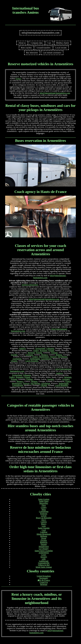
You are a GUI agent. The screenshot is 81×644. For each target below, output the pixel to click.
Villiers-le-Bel (44, 565)
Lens (44, 526)
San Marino (62, 357)
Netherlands (35, 359)
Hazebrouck (44, 546)
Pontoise (44, 514)
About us (22, 43)
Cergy (44, 555)
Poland (51, 351)
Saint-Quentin (44, 528)
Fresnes (44, 540)
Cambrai (44, 532)
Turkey (36, 351)
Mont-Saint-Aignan (44, 567)
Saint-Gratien (44, 499)
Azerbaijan (17, 359)
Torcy (44, 520)
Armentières (44, 553)
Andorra (22, 348)
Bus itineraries (32, 53)
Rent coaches (26, 48)
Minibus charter (63, 43)
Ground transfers (43, 48)
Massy (44, 524)
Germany (29, 355)
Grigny (44, 507)
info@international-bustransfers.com (41, 33)
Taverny (44, 557)
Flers (44, 505)
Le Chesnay (44, 549)
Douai (44, 538)
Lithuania (50, 348)
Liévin (44, 516)
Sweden (14, 355)
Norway (53, 357)
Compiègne (44, 511)
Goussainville (44, 563)
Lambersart (44, 561)
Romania (44, 351)
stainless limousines (30, 285)
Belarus (59, 355)
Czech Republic (32, 361)
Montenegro (44, 357)
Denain (44, 544)
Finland (54, 353)
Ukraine (14, 361)
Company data (37, 43)
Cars (49, 43)
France (18, 79)
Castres (44, 522)
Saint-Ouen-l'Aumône (44, 551)
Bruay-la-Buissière (44, 518)
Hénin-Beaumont (44, 534)
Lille (44, 559)
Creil (44, 530)
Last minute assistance (52, 53)
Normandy (44, 578)
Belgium (31, 353)
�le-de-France (44, 580)
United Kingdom (44, 576)
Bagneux (44, 542)
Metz (44, 510)
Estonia (39, 353)
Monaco (44, 355)
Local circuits (61, 48)
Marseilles (44, 503)
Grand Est (44, 582)
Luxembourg (46, 359)
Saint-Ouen (44, 501)
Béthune (44, 536)
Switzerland (40, 348)
